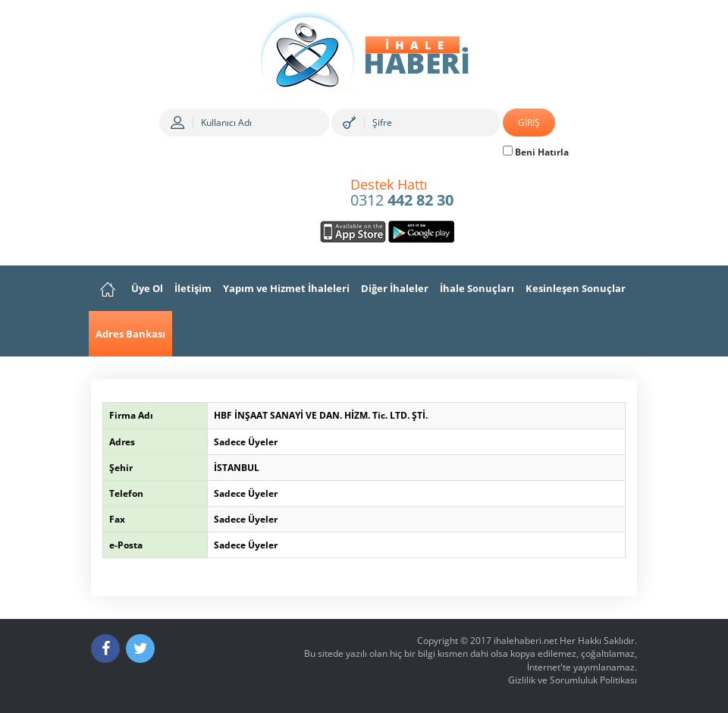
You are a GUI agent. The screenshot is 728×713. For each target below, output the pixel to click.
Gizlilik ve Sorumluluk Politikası (573, 680)
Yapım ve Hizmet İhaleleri (286, 288)
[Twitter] (140, 649)
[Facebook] (105, 649)
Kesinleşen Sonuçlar (576, 288)
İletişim (193, 288)
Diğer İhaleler (395, 288)
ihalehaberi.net (526, 641)
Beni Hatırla (536, 152)
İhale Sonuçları (477, 288)
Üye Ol (147, 288)
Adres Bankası (130, 334)
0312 (402, 193)
